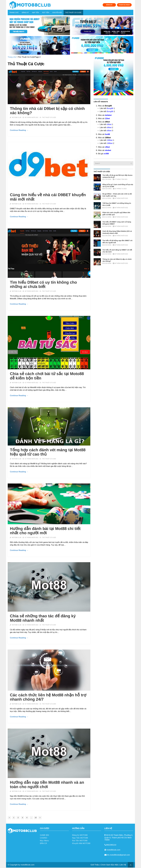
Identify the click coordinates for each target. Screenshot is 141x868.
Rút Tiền (46, 13)
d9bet (109, 124)
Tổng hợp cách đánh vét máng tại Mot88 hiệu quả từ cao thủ (48, 452)
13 (36, 818)
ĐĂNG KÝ (109, 5)
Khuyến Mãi (57, 13)
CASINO (44, 838)
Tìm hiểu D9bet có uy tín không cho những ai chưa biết (43, 284)
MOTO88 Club (17, 117)
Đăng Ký (25, 13)
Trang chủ (14, 13)
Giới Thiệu (95, 865)
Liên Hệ (123, 865)
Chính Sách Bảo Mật (109, 865)
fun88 (107, 134)
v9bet (107, 147)
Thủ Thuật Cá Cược (73, 13)
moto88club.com (27, 865)
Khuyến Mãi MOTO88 (81, 843)
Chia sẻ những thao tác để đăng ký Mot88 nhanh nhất (43, 618)
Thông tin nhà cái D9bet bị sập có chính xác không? (47, 111)
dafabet (108, 115)
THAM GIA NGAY (124, 5)
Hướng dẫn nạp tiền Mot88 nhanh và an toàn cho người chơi (47, 785)
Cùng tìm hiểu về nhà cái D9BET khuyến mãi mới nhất (48, 197)
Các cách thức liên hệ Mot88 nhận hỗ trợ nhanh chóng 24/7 (48, 697)
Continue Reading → (19, 130)
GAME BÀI (45, 835)
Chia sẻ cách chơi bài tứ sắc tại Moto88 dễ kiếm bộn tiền (47, 376)
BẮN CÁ (43, 843)
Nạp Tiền (35, 13)
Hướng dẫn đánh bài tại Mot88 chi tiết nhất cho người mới (45, 531)
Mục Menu (44, 841)
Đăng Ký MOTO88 (80, 835)
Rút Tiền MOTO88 (80, 841)
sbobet (108, 150)
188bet (110, 140)
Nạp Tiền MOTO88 (80, 838)
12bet (107, 118)
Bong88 (110, 108)
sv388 (106, 154)
